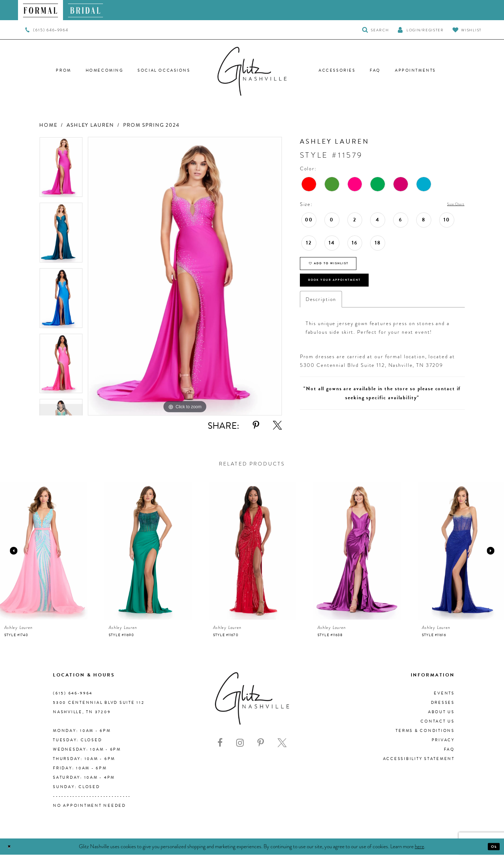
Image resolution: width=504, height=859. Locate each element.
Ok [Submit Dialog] (491, 851)
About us (441, 716)
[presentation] (44, 555)
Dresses (443, 707)
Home (48, 125)
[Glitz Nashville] (252, 71)
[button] (420, 30)
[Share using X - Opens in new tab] (277, 425)
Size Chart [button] (450, 204)
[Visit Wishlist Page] (467, 30)
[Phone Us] (47, 30)
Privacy (443, 744)
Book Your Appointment (353, 295)
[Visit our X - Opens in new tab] (282, 747)
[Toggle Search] (376, 30)
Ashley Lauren (90, 125)
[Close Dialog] (12, 851)
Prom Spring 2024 (151, 125)
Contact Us (438, 726)
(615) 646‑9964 (73, 698)
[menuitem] (40, 10)
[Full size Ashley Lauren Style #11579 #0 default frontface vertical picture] (185, 276)
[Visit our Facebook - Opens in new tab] (220, 747)
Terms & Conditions (425, 735)
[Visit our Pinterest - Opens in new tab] (261, 747)
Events (444, 698)
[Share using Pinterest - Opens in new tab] (256, 425)
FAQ (449, 754)
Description (321, 318)
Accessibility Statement (419, 763)
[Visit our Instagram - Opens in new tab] (240, 747)
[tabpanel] (61, 170)
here (419, 850)
